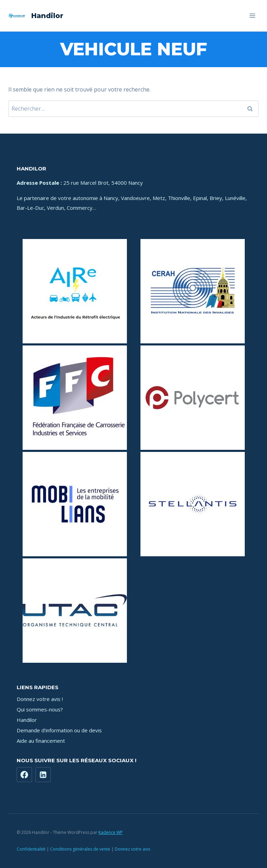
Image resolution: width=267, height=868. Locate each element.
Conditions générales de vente (80, 849)
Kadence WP (111, 832)
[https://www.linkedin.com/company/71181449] (43, 775)
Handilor (27, 720)
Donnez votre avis (132, 849)
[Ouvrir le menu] (252, 15)
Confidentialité (31, 849)
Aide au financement (41, 741)
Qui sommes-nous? (40, 709)
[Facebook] (24, 775)
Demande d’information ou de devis (59, 730)
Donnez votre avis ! (40, 699)
